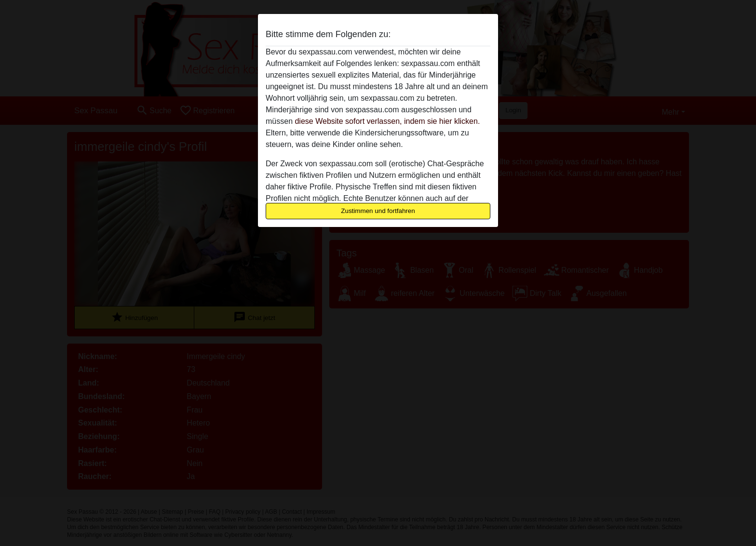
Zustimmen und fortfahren (378, 211)
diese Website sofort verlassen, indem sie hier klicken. (387, 121)
